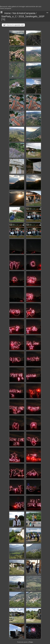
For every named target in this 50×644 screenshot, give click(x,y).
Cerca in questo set (15, 25)
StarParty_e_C (9, 16)
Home (7, 13)
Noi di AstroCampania (24, 13)
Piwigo (31, 642)
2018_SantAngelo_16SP (31, 16)
